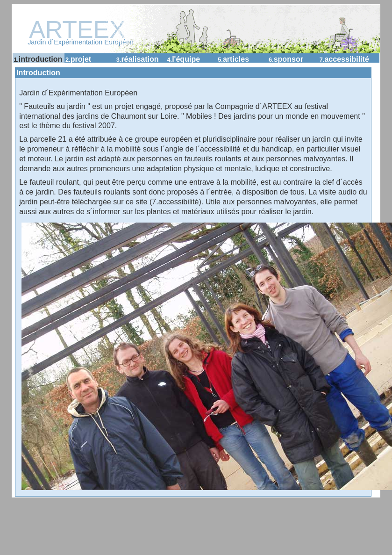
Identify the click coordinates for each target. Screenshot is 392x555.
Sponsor (286, 59)
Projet (78, 59)
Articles (233, 59)
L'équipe (183, 59)
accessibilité (344, 59)
